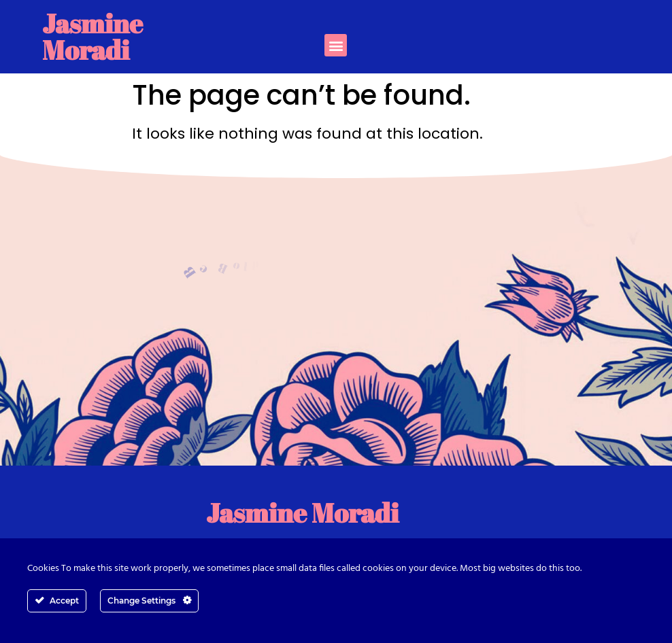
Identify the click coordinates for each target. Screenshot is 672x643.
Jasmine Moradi (93, 36)
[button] (336, 45)
